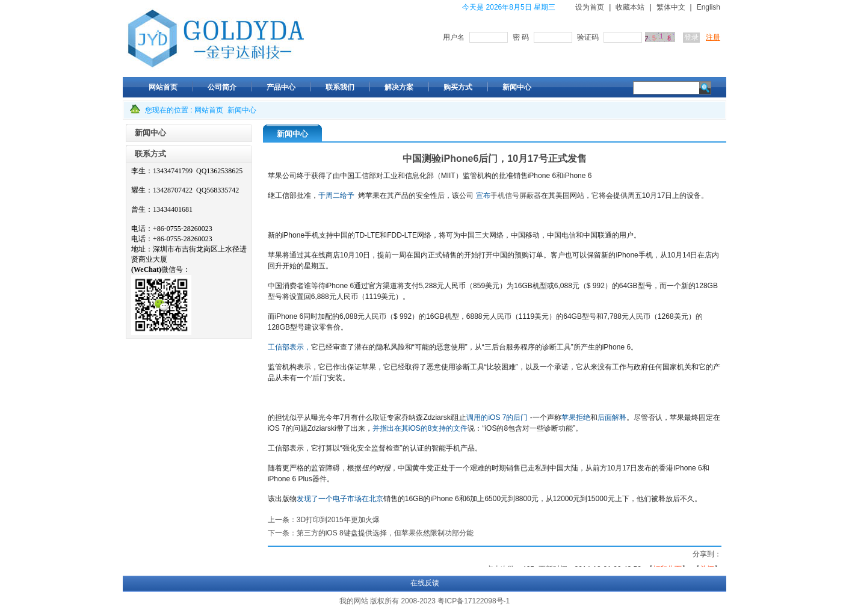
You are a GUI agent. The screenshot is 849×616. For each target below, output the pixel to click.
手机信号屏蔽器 (516, 196)
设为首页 (590, 7)
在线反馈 (425, 583)
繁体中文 (671, 7)
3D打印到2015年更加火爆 (338, 520)
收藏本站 (630, 7)
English (709, 7)
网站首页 (209, 110)
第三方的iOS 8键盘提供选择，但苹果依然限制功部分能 (385, 533)
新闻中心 (242, 110)
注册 (713, 37)
